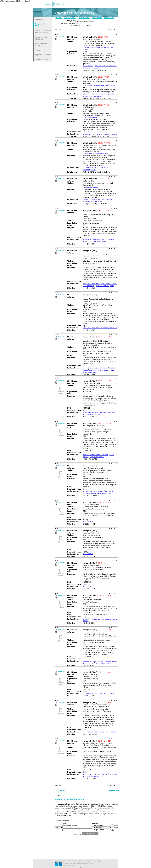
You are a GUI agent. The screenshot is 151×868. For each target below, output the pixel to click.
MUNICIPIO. (86, 240)
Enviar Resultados (70, 18)
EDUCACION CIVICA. (88, 168)
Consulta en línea (41, 59)
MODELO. (102, 199)
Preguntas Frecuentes (43, 55)
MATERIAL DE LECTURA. (110, 134)
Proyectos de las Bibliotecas (41, 38)
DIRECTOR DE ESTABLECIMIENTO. (107, 661)
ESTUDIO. (85, 619)
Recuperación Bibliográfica (40, 25)
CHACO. (93, 170)
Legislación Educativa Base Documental (43, 31)
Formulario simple (65, 820)
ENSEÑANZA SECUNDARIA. (102, 732)
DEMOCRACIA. (98, 694)
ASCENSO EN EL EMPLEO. (90, 661)
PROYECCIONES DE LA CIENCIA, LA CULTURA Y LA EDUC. (100, 85)
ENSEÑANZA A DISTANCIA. (102, 66)
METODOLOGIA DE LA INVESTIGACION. (93, 491)
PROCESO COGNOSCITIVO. (97, 457)
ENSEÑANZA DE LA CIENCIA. (90, 199)
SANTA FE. (110, 663)
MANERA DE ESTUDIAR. (96, 619)
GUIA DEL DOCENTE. (88, 663)
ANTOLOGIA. (98, 415)
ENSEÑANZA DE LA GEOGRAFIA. (99, 94)
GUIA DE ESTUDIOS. (88, 66)
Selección (59, 18)
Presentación (40, 19)
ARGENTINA (95, 372)
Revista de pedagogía (91, 117)
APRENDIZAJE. (86, 134)
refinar (81, 24)
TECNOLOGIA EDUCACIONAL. (90, 412)
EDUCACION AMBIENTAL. (102, 286)
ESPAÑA (104, 242)
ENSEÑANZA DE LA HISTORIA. (109, 284)
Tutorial (38, 50)
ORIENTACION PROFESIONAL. (97, 370)
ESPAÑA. (115, 328)
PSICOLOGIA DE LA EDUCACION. (91, 455)
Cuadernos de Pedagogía (92, 187)
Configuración (97, 18)
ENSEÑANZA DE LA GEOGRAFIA (99, 240)
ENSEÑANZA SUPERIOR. (101, 368)
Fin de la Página (109, 18)
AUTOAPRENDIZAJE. (97, 68)
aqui (86, 867)
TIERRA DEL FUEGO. (95, 96)
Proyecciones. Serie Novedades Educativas (97, 153)
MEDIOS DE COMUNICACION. (107, 412)
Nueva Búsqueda (84, 18)
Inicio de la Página (114, 790)
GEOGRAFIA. (86, 94)
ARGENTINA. (114, 732)
